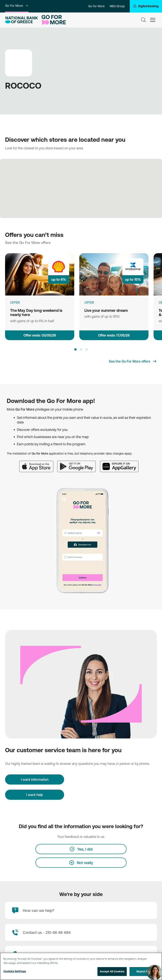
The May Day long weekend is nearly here (36, 313)
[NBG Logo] (22, 20)
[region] (81, 966)
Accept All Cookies (112, 971)
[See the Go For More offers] (133, 361)
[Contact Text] (81, 932)
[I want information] (35, 779)
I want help (35, 795)
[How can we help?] (81, 910)
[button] (75, 349)
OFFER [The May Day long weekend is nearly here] (15, 302)
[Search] (143, 20)
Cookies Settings (15, 971)
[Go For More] (53, 20)
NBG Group (117, 6)
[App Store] (38, 464)
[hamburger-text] (153, 20)
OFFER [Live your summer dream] (89, 302)
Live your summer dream (106, 310)
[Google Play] (79, 464)
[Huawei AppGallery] (121, 464)
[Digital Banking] (146, 6)
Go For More (17, 6)
